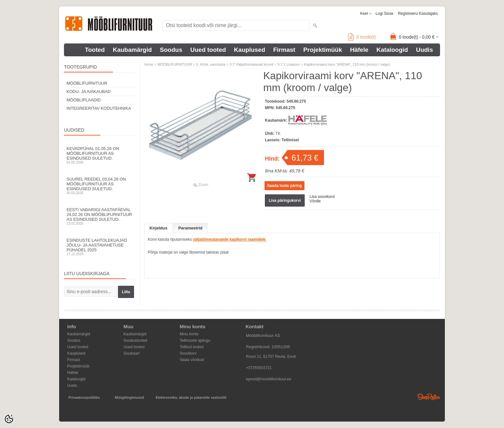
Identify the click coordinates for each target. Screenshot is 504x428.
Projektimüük (323, 50)
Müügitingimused (129, 397)
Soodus (171, 50)
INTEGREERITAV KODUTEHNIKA (99, 108)
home (149, 64)
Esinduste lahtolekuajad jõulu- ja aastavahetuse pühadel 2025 (99, 247)
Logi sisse (385, 14)
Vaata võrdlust (192, 360)
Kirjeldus (158, 228)
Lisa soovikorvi (322, 197)
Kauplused (250, 50)
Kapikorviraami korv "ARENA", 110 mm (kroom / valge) (347, 64)
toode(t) (362, 37)
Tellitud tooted (192, 347)
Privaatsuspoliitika (84, 397)
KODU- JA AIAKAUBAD (89, 92)
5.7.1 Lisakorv (289, 64)
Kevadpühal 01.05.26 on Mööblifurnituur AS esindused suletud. (99, 155)
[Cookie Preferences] (9, 419)
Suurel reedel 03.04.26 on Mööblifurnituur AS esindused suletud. (99, 186)
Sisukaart (131, 353)
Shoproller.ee (429, 397)
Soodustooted (135, 340)
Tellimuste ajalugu (195, 340)
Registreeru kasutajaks (418, 14)
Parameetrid (190, 228)
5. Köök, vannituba (211, 64)
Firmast (284, 50)
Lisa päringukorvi (285, 200)
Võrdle (315, 201)
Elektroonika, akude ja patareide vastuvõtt (191, 397)
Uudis (424, 50)
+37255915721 (259, 368)
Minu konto (189, 334)
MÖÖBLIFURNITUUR (87, 83)
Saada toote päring (284, 186)
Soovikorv (188, 353)
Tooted (95, 50)
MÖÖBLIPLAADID (84, 100)
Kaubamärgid (132, 50)
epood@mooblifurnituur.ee (269, 379)
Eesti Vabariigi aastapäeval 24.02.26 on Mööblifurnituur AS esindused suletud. (99, 216)
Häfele (359, 50)
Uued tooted (208, 50)
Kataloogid (392, 50)
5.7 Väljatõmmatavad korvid (252, 64)
